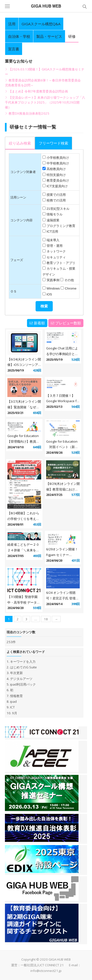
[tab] (20, 143)
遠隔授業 (53, 220)
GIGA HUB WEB (46, 6)
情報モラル (55, 214)
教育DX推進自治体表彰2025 (29, 113)
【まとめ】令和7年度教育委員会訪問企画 (38, 91)
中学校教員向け (58, 163)
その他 (69, 280)
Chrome (71, 288)
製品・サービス (49, 36)
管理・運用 (55, 246)
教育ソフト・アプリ (61, 263)
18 (46, 619)
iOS (49, 294)
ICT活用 (52, 232)
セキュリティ (56, 257)
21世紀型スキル (58, 209)
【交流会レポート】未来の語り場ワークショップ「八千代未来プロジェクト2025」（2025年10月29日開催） (45, 102)
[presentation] (20, 143)
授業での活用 (56, 195)
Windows (53, 288)
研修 (72, 36)
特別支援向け (56, 175)
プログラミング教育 (61, 226)
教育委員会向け (58, 180)
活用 (12, 24)
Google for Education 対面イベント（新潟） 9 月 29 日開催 (62, 447)
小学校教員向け (58, 158)
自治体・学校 (19, 36)
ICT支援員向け (57, 186)
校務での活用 (56, 200)
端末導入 (53, 240)
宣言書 (14, 49)
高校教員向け (56, 169)
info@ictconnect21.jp (46, 971)
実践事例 (53, 280)
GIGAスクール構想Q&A (41, 24)
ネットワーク (56, 251)
